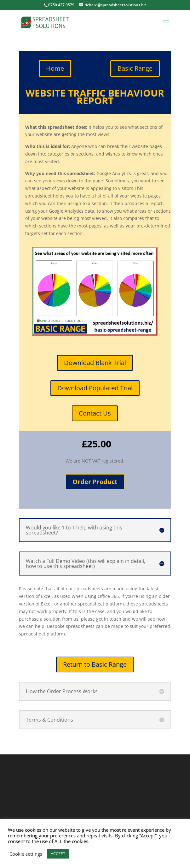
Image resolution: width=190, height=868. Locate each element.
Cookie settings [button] (26, 854)
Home (55, 68)
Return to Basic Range (95, 664)
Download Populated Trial (95, 388)
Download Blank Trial (95, 363)
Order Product (95, 482)
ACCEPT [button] (58, 853)
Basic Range (135, 68)
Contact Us (95, 413)
